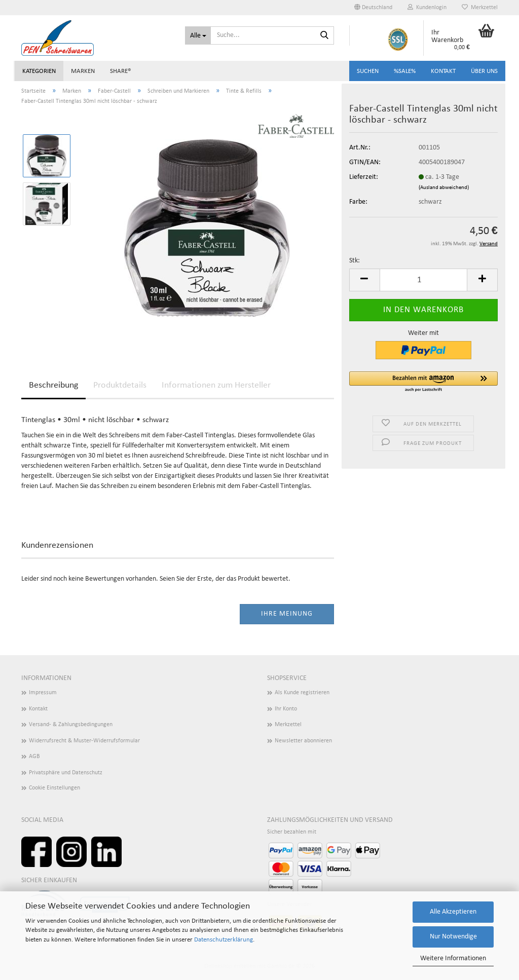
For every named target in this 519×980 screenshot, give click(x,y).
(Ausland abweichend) (444, 188)
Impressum (43, 693)
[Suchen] (324, 36)
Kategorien (39, 71)
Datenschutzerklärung (224, 940)
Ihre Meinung (287, 614)
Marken (83, 71)
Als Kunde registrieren (302, 693)
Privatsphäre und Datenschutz (66, 773)
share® (121, 71)
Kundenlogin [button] (427, 7)
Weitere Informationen (453, 958)
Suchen (368, 71)
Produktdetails (120, 385)
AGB (34, 757)
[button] (373, 8)
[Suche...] (198, 35)
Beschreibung (53, 385)
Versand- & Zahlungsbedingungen (71, 725)
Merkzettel (480, 7)
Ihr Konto (286, 709)
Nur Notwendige (453, 937)
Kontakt (443, 71)
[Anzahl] (423, 280)
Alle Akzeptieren (453, 912)
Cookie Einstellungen (54, 788)
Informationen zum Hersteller (216, 385)
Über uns (484, 71)
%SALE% (405, 71)
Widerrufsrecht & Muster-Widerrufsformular (84, 741)
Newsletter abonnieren (303, 741)
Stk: (355, 261)
